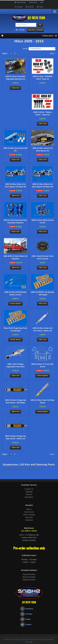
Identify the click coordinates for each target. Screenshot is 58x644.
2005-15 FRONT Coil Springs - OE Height (43, 293)
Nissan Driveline (29, 577)
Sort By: (25, 49)
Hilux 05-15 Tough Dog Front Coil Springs (15, 329)
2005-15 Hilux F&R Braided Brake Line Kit (15, 293)
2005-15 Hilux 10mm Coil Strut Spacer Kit (43, 149)
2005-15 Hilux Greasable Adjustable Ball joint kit (15, 78)
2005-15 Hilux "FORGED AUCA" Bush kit (43, 78)
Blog (42, 2)
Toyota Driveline (29, 574)
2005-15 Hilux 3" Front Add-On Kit (43, 365)
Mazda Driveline (29, 580)
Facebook (19, 7)
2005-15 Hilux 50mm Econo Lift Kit (43, 221)
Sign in (29, 509)
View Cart (31, 30)
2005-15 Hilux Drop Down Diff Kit (15, 149)
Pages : (5, 53)
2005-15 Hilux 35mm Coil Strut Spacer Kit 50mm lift (43, 185)
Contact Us (29, 489)
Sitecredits (29, 642)
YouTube (30, 7)
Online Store (33, 2)
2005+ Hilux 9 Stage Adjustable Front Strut (15, 365)
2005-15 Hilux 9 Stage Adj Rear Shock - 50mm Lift (15, 437)
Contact (26, 624)
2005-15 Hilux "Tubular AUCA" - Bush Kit (43, 113)
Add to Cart (15, 88)
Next (53, 53)
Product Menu (50, 36)
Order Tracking (29, 515)
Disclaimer (29, 497)
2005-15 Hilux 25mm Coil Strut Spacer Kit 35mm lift (15, 185)
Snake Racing (20, 2)
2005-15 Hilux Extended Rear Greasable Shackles (16, 221)
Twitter (40, 7)
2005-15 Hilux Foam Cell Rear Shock (43, 401)
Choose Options (15, 304)
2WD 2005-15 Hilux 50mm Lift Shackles (15, 257)
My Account (29, 512)
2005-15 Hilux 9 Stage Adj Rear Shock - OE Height (15, 401)
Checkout (40, 30)
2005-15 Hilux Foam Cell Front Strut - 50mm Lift (43, 329)
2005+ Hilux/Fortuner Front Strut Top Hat (43, 257)
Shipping (29, 492)
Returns (29, 494)
